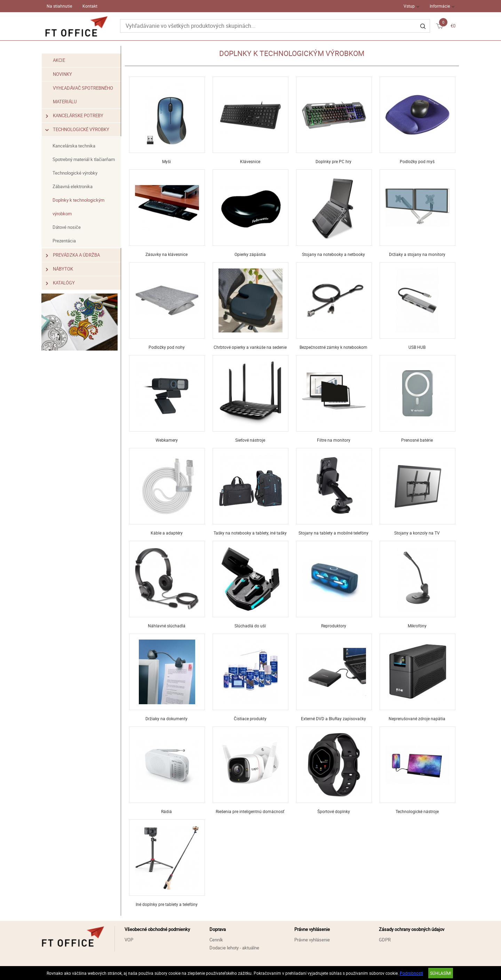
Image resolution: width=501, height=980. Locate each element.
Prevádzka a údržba (73, 255)
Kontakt (90, 6)
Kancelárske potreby (75, 116)
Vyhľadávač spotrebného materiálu (83, 95)
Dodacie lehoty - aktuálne (234, 948)
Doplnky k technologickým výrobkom (79, 207)
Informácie (440, 6)
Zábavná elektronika (73, 186)
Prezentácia (65, 241)
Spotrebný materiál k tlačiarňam (84, 159)
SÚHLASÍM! (441, 973)
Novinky (63, 74)
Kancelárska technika (74, 146)
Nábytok (60, 269)
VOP (129, 940)
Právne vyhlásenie (312, 940)
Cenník (216, 940)
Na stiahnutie (59, 6)
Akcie (59, 60)
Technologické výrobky (78, 130)
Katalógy (61, 283)
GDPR (385, 940)
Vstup (409, 6)
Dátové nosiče (67, 227)
